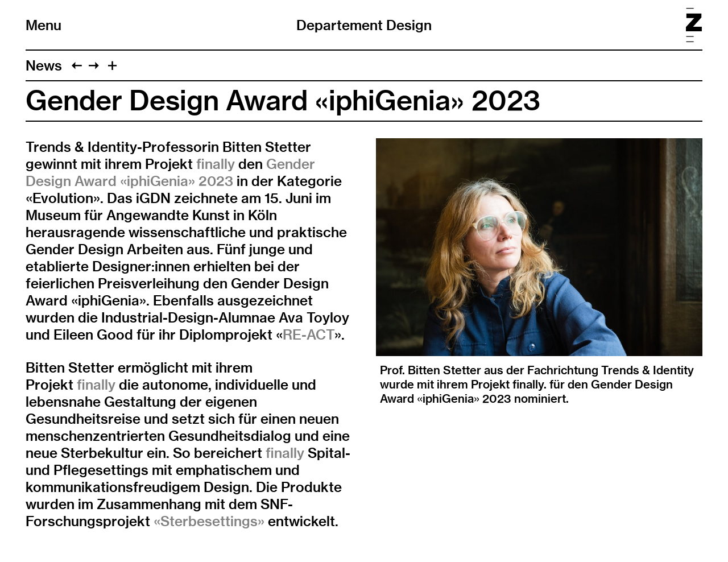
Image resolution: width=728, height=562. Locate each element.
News (44, 65)
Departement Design (364, 25)
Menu (44, 25)
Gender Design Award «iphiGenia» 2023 (170, 172)
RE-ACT (309, 334)
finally (216, 164)
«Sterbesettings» (209, 521)
